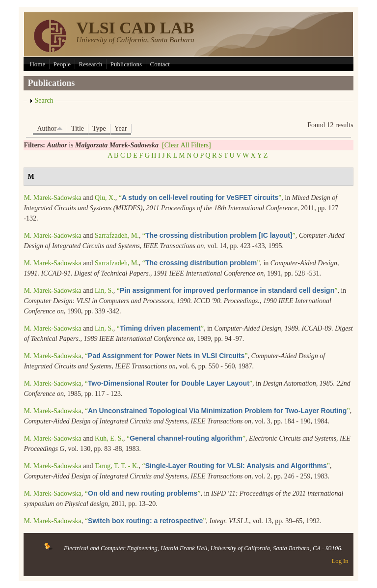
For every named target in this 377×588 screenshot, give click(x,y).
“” (200, 198)
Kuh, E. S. (109, 438)
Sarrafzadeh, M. (117, 236)
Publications (126, 64)
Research (91, 64)
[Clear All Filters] (187, 145)
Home (37, 64)
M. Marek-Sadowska (52, 198)
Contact (160, 64)
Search (44, 100)
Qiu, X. (105, 198)
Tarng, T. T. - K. (117, 466)
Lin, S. (104, 291)
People (62, 64)
